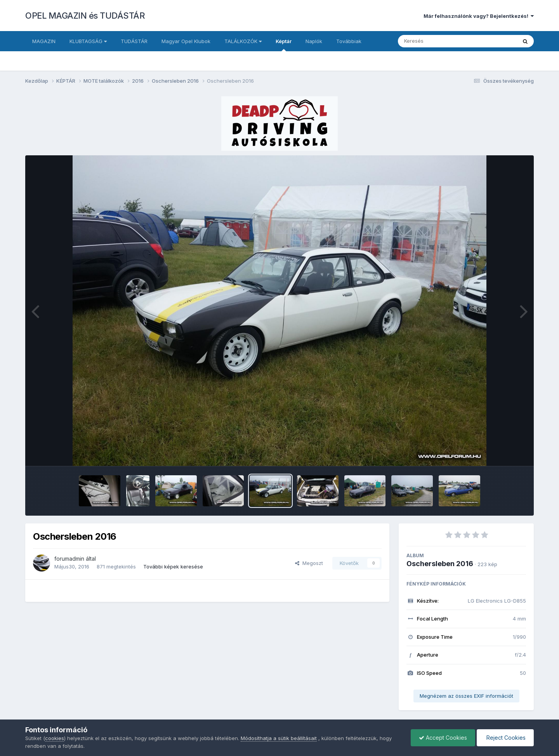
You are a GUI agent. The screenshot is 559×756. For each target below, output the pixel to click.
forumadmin (69, 559)
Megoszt (309, 563)
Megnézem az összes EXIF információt (466, 696)
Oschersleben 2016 (440, 564)
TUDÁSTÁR (134, 41)
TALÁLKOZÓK (243, 41)
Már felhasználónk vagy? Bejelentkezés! (479, 16)
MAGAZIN (44, 41)
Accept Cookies (443, 738)
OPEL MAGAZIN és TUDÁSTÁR (85, 16)
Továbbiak (349, 41)
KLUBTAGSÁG (88, 41)
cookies (55, 738)
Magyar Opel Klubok (186, 41)
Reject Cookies (505, 738)
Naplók (314, 41)
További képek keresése (173, 567)
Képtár (284, 45)
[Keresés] (436, 41)
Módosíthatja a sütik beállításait (279, 738)
